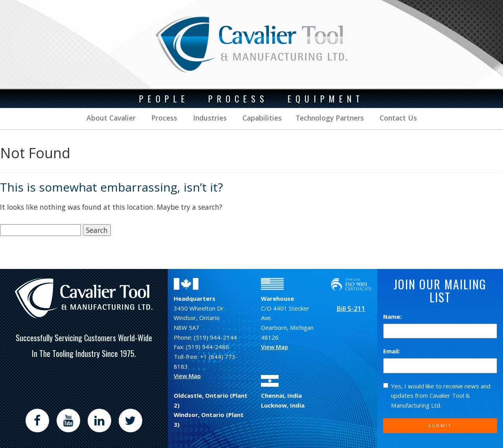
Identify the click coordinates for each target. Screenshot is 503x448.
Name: (392, 316)
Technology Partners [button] (330, 118)
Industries (209, 118)
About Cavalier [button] (111, 118)
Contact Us (397, 118)
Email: (392, 351)
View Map (187, 376)
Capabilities (261, 118)
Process (163, 118)
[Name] (440, 331)
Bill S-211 (351, 308)
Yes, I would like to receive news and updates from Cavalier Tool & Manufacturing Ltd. (437, 396)
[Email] (440, 366)
